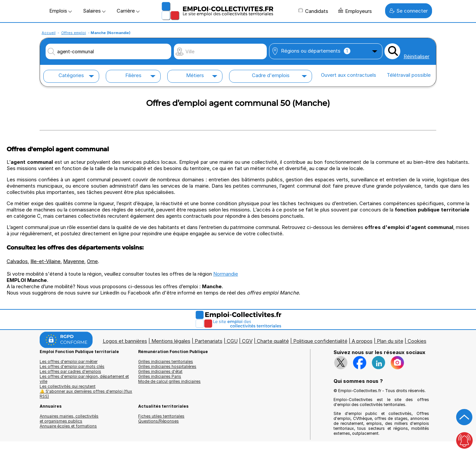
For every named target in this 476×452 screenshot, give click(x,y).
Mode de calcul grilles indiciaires (169, 381)
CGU (232, 341)
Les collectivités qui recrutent (68, 386)
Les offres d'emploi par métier (69, 362)
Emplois (60, 11)
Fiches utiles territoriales (161, 416)
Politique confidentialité (320, 341)
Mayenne (74, 261)
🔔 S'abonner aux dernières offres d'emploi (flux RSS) (86, 394)
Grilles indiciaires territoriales (166, 362)
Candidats (313, 11)
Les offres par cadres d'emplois (70, 371)
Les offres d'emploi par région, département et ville (84, 379)
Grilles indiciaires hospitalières (167, 366)
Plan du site (390, 341)
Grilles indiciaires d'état (160, 371)
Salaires (94, 11)
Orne (92, 261)
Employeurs (355, 11)
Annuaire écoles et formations (68, 426)
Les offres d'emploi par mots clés (72, 366)
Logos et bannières (125, 341)
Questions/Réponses (159, 421)
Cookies (417, 341)
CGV (247, 341)
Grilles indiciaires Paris (160, 376)
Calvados (17, 261)
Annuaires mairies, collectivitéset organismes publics (69, 419)
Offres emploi (74, 33)
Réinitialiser (416, 56)
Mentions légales (171, 341)
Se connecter (409, 11)
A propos (362, 341)
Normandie (226, 274)
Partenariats (209, 341)
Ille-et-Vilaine (45, 261)
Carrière (128, 11)
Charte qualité (273, 341)
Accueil (49, 33)
